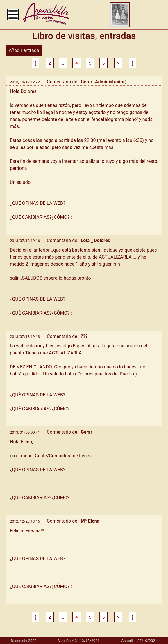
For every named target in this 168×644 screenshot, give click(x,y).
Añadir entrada (24, 50)
